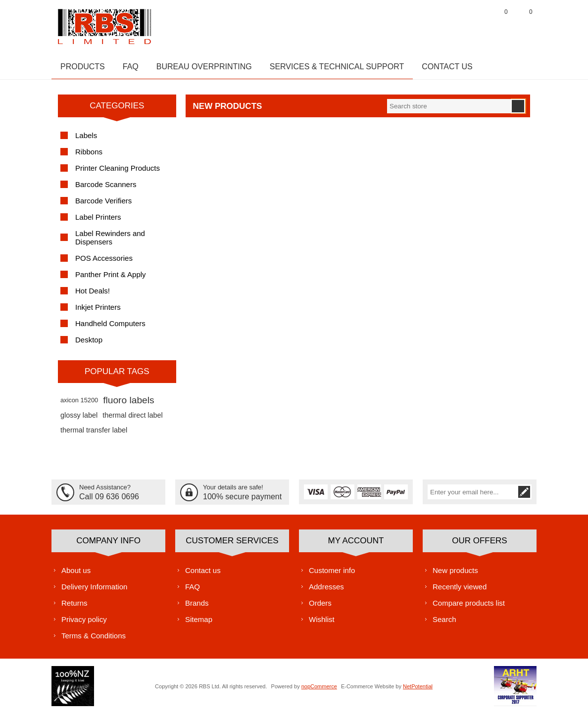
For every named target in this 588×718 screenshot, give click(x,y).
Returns (74, 607)
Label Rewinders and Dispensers (110, 242)
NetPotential (418, 691)
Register (450, 24)
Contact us (203, 575)
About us (76, 575)
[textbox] (449, 111)
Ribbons (89, 157)
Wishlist (322, 624)
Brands (197, 607)
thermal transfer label (94, 435)
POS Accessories (104, 263)
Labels (86, 140)
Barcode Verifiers (103, 206)
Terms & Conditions (94, 640)
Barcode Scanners (106, 189)
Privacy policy (84, 624)
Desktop (89, 345)
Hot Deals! (93, 296)
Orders (320, 607)
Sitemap (199, 624)
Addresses (326, 591)
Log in (475, 24)
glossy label (79, 420)
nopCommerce (319, 691)
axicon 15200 (79, 405)
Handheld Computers (110, 328)
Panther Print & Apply (111, 279)
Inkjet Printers (98, 312)
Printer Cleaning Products (118, 173)
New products (455, 575)
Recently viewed (460, 591)
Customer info (332, 575)
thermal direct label (133, 420)
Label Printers (98, 222)
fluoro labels (128, 405)
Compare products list (469, 607)
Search (444, 624)
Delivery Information (94, 591)
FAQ (193, 591)
